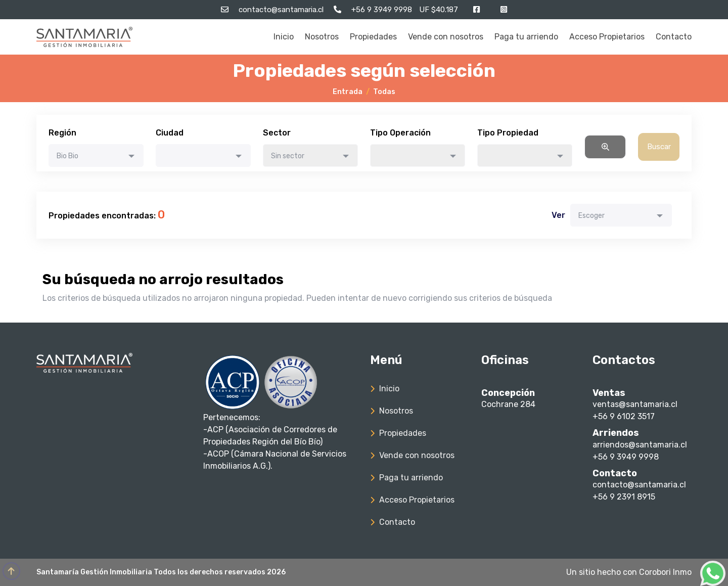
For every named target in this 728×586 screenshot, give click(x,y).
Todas (384, 92)
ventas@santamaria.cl (635, 404)
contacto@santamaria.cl (639, 485)
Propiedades (373, 37)
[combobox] (96, 155)
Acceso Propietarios (607, 37)
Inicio (284, 37)
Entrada (348, 92)
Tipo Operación (400, 133)
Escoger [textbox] (591, 216)
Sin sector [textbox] (288, 156)
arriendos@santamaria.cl (640, 445)
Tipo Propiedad (508, 133)
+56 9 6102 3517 (624, 416)
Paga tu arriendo (526, 37)
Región (62, 133)
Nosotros (322, 37)
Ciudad (170, 133)
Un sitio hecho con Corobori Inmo (629, 572)
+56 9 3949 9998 (626, 457)
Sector (277, 133)
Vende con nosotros (446, 37)
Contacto (674, 37)
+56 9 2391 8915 (624, 497)
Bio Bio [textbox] (67, 156)
